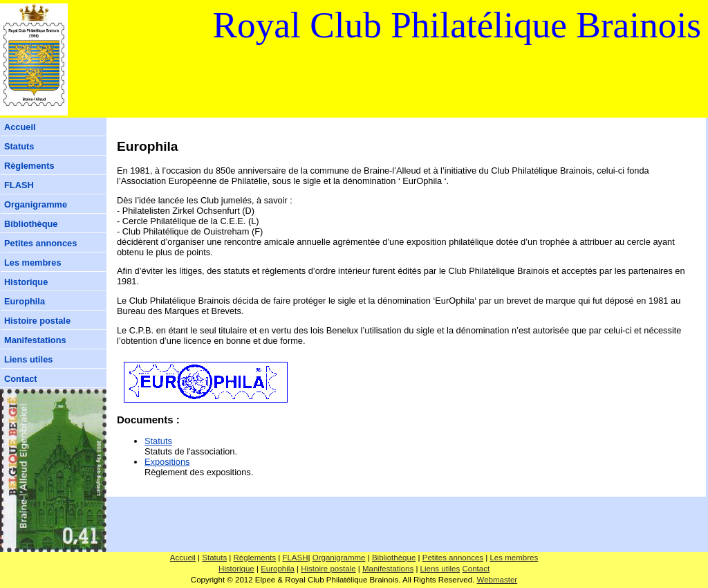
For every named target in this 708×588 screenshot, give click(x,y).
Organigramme (36, 204)
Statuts (19, 146)
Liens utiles (28, 359)
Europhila (25, 301)
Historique (26, 282)
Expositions (167, 462)
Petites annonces (40, 243)
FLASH (19, 185)
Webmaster (497, 580)
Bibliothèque (31, 224)
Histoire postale (37, 321)
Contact (21, 379)
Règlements (29, 166)
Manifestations (35, 340)
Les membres (33, 263)
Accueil (20, 127)
